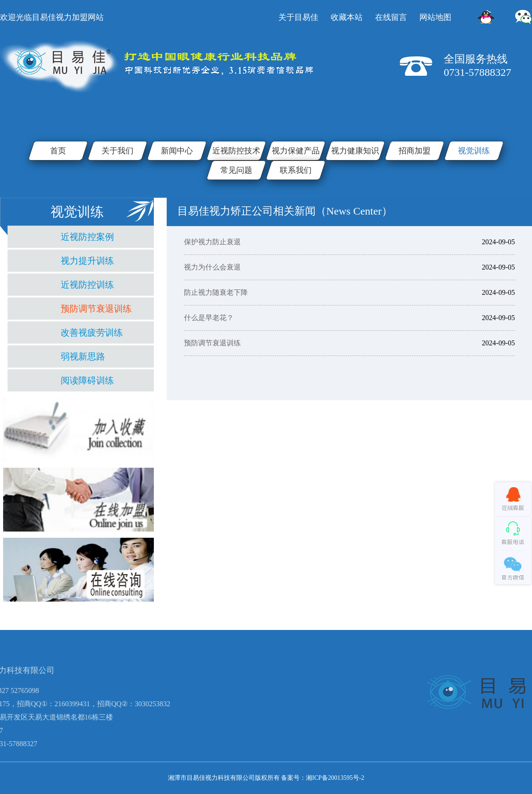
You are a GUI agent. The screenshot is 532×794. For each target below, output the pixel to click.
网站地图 (435, 17)
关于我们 (117, 151)
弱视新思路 (83, 356)
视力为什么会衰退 (212, 267)
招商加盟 (415, 151)
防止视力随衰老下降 (216, 292)
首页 (58, 151)
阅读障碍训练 (87, 380)
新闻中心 (177, 151)
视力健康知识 (355, 151)
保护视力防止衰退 (212, 242)
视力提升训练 (87, 261)
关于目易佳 (298, 17)
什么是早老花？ (209, 318)
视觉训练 (474, 151)
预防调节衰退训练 (96, 309)
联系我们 (296, 170)
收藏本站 (347, 17)
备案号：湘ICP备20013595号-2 (323, 778)
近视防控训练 (87, 285)
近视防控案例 (87, 237)
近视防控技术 (236, 151)
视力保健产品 (296, 151)
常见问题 (236, 170)
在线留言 (391, 17)
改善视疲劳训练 (92, 332)
